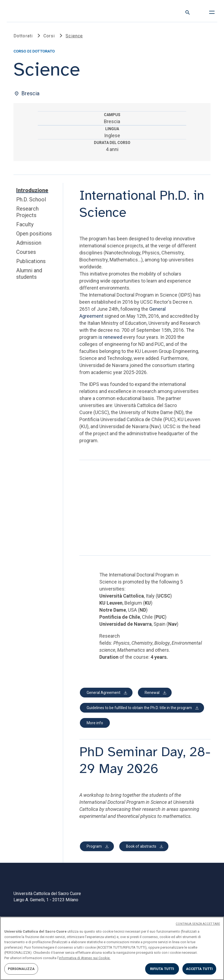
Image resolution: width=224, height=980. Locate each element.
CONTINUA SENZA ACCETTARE (198, 924)
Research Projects (27, 212)
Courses (26, 252)
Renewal (152, 693)
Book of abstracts (141, 846)
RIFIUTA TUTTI (162, 969)
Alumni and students (29, 274)
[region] (112, 948)
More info (95, 723)
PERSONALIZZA (21, 969)
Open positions (34, 234)
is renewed (110, 337)
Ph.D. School (31, 199)
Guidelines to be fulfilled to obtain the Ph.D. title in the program (139, 708)
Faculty (25, 224)
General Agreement (103, 693)
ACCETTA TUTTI (199, 969)
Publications (31, 261)
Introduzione (32, 190)
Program (94, 846)
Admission (29, 243)
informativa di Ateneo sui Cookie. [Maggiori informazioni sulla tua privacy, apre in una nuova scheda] (85, 958)
